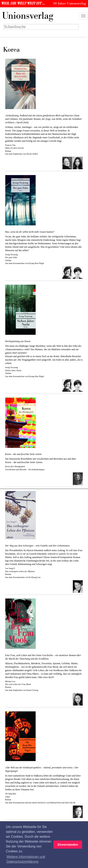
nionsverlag (28, 16)
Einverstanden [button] (68, 845)
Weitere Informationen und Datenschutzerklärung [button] (26, 859)
